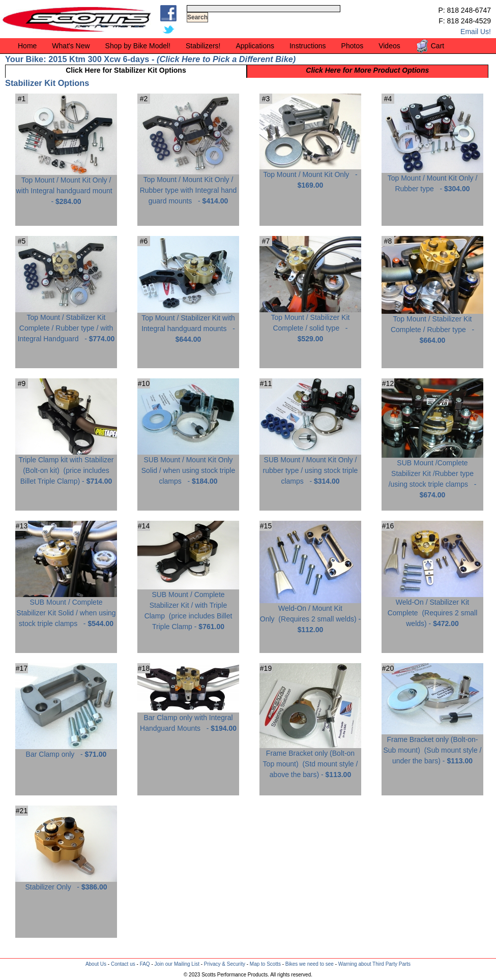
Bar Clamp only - (66, 750)
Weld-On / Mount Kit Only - (310, 615)
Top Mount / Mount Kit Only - (310, 176)
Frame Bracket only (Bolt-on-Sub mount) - (432, 746)
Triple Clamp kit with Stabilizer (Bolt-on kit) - (66, 467)
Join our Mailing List (177, 964)
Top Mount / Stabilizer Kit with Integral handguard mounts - (188, 325)
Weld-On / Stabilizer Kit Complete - (432, 609)
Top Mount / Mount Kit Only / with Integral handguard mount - (66, 187)
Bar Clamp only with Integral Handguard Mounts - (188, 719)
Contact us (123, 964)
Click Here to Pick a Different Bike (226, 59)
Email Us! (476, 32)
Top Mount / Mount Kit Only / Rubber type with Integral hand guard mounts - (188, 186)
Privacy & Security (225, 964)
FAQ (145, 964)
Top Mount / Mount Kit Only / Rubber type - (432, 180)
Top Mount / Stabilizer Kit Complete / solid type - (310, 324)
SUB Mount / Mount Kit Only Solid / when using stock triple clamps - (188, 467)
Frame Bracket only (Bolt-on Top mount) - (310, 760)
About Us (96, 964)
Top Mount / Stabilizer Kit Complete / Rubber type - (432, 326)
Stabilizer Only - (66, 883)
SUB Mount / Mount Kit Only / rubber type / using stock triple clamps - (310, 467)
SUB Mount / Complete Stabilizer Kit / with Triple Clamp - (188, 607)
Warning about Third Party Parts (374, 964)
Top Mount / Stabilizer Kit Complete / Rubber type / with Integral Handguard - (66, 324)
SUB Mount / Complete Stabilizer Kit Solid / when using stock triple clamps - (66, 609)
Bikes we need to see (310, 964)
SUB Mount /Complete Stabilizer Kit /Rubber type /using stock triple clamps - (432, 475)
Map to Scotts (265, 964)
